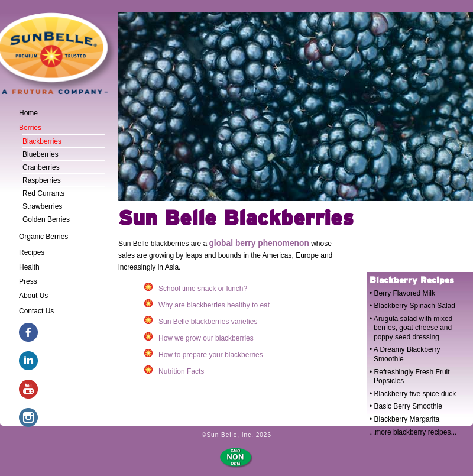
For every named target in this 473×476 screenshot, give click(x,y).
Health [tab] (29, 267)
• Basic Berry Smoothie (406, 406)
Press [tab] (28, 281)
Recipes (32, 252)
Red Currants (43, 193)
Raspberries (42, 180)
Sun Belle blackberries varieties (201, 321)
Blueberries (41, 154)
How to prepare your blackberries (204, 354)
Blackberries (42, 141)
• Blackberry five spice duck (413, 394)
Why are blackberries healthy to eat (207, 304)
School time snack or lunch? (196, 288)
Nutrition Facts (174, 370)
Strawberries (42, 206)
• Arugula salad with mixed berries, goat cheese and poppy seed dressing (411, 328)
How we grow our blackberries (199, 337)
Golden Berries (46, 219)
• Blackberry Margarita (404, 419)
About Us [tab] (33, 296)
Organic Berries (43, 237)
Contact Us (36, 311)
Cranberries (41, 167)
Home (28, 113)
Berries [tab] (30, 128)
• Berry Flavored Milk (402, 293)
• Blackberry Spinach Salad (412, 306)
